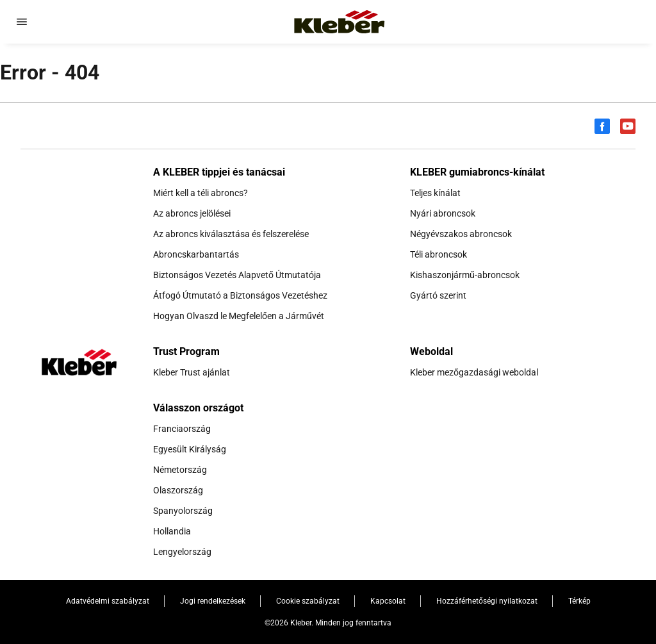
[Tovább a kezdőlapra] (340, 22)
